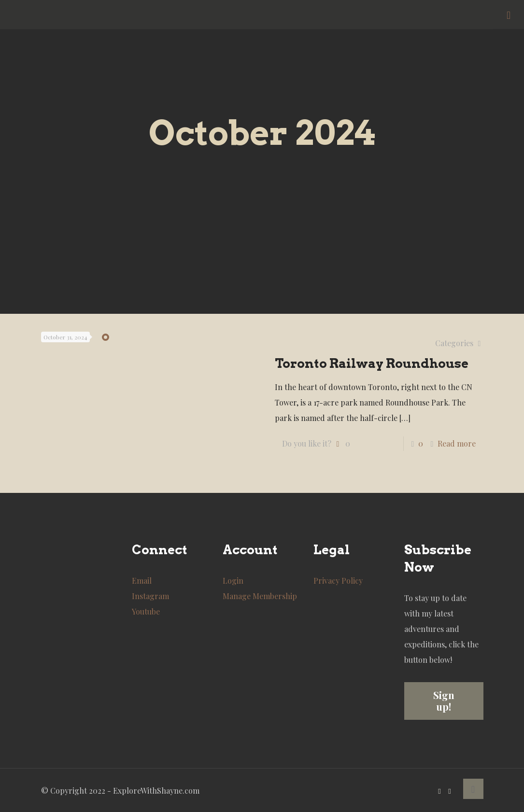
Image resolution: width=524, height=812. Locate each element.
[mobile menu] (509, 14)
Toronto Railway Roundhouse (372, 363)
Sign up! (444, 701)
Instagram (150, 596)
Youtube (146, 611)
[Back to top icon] (473, 789)
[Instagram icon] (450, 791)
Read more (457, 443)
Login (233, 581)
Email (142, 581)
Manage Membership (260, 596)
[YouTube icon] (440, 791)
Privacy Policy (338, 581)
